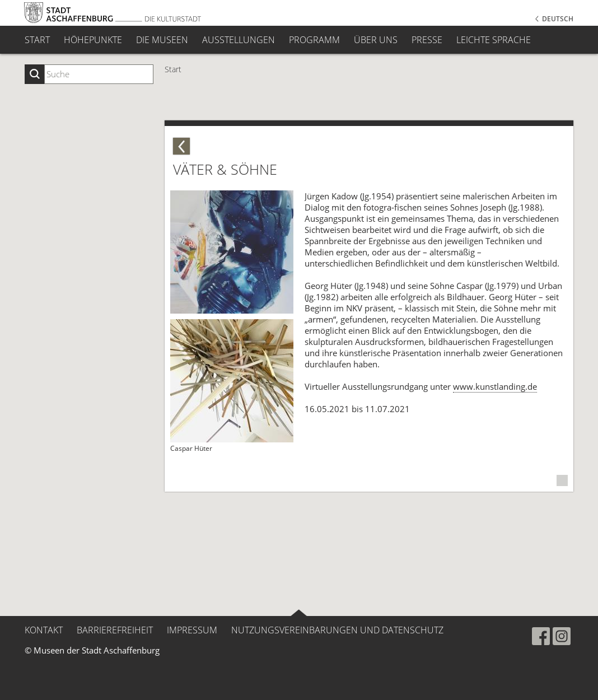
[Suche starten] (34, 74)
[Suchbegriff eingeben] (99, 74)
